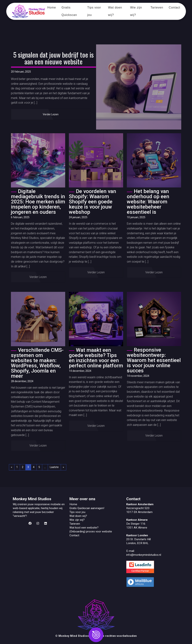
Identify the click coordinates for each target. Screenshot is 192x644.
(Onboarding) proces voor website (91, 531)
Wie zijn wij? (136, 11)
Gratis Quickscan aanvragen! (87, 508)
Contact (174, 7)
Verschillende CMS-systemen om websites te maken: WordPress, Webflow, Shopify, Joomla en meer (37, 363)
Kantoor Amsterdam (140, 504)
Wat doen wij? (115, 11)
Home (52, 7)
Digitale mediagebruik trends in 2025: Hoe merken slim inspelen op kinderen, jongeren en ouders (38, 202)
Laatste (54, 467)
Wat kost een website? (84, 528)
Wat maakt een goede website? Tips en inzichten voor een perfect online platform (96, 358)
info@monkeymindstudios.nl (144, 555)
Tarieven (157, 7)
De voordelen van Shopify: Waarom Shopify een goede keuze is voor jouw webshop (92, 202)
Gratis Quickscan (69, 11)
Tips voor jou (94, 11)
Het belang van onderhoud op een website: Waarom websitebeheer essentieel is (148, 202)
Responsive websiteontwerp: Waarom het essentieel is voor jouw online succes (154, 360)
